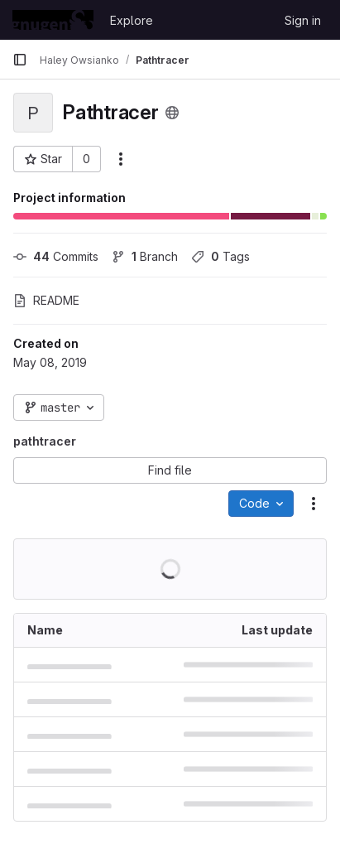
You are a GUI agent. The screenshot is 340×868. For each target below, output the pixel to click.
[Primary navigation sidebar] (20, 60)
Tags (220, 256)
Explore (132, 20)
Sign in (303, 20)
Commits (56, 256)
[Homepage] (53, 20)
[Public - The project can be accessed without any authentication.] (172, 113)
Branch (145, 256)
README (46, 300)
